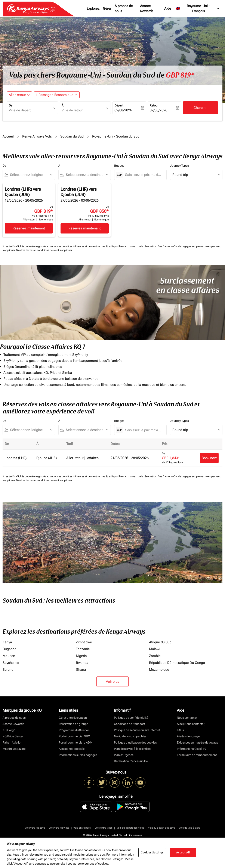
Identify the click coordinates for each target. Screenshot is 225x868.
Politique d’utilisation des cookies (135, 742)
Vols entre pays (82, 828)
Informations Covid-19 (192, 749)
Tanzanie (83, 649)
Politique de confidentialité (131, 718)
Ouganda (10, 649)
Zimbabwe (84, 642)
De (10, 105)
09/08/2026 (158, 110)
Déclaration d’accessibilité (131, 761)
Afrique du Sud (160, 642)
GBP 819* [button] (180, 75)
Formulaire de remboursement (197, 755)
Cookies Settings (152, 852)
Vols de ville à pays (189, 828)
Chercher (201, 108)
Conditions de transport (129, 724)
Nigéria (81, 656)
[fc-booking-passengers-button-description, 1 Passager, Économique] (55, 95)
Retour (154, 105)
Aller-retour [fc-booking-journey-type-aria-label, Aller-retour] (17, 95)
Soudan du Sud (72, 136)
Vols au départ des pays (161, 828)
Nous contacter (187, 718)
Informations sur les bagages (78, 755)
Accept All (183, 852)
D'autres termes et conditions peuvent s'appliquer (44, 250)
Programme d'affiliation (74, 730)
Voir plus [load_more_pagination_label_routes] (112, 682)
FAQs (180, 730)
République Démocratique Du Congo (177, 663)
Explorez (93, 8)
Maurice (9, 656)
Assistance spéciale (72, 749)
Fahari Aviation (12, 742)
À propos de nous (124, 8)
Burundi (8, 670)
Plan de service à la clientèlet (132, 749)
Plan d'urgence (124, 755)
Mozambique (159, 670)
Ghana (81, 670)
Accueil (8, 136)
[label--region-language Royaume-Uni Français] (198, 9)
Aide (168, 8)
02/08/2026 (123, 110)
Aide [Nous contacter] (191, 724)
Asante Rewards (147, 8)
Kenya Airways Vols (37, 136)
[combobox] (30, 110)
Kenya (7, 642)
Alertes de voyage (188, 736)
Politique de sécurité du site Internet (137, 730)
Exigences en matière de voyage (198, 742)
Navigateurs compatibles (130, 736)
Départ (119, 105)
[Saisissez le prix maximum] (144, 175)
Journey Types (179, 166)
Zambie (155, 656)
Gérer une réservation (73, 718)
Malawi (155, 649)
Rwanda (82, 663)
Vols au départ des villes (130, 828)
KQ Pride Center (13, 736)
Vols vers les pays (35, 828)
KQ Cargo (9, 730)
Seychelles (11, 663)
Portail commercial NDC (74, 736)
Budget (119, 166)
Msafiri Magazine (14, 749)
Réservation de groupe (73, 724)
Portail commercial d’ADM (76, 742)
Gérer (107, 8)
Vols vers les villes (59, 828)
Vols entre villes (104, 828)
